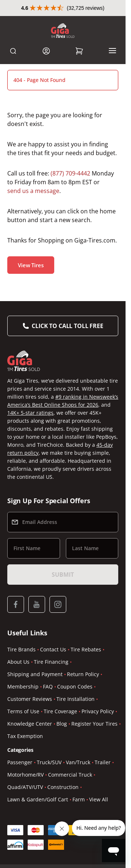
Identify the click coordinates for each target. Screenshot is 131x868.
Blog (62, 724)
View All (99, 799)
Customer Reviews (30, 699)
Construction (63, 787)
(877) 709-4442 (70, 173)
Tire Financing (51, 662)
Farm (79, 799)
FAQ (48, 686)
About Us (18, 662)
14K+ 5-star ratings (30, 413)
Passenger (20, 762)
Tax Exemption (25, 736)
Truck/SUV (49, 762)
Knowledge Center (30, 724)
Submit (63, 575)
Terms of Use (23, 711)
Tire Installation (76, 699)
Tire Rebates (86, 649)
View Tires (31, 265)
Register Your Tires (94, 724)
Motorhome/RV (25, 775)
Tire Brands (21, 649)
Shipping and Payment (35, 674)
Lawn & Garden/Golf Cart (38, 799)
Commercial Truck (70, 775)
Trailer (103, 762)
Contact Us (53, 649)
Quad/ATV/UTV (25, 787)
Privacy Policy (98, 711)
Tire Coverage (60, 711)
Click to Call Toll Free (67, 326)
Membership (23, 686)
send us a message (33, 191)
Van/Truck (78, 762)
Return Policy (83, 674)
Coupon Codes (75, 686)
